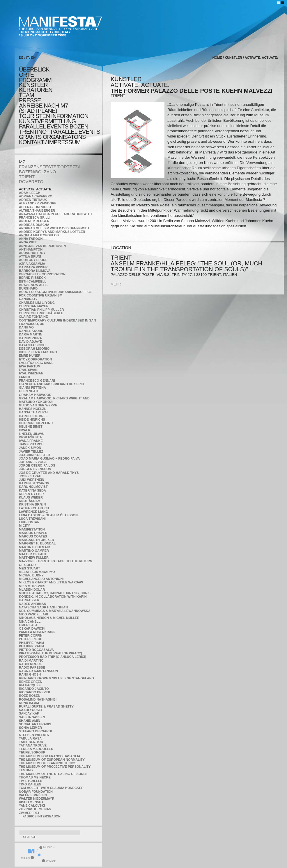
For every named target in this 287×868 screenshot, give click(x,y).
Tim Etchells (31, 781)
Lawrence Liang (33, 512)
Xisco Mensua (31, 802)
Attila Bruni (30, 256)
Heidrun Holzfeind (36, 423)
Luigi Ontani (30, 522)
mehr (116, 284)
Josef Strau (30, 476)
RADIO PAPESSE (32, 667)
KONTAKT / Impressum (50, 142)
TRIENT (27, 177)
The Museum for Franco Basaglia (50, 756)
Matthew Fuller (34, 558)
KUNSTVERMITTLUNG (47, 121)
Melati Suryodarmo (37, 572)
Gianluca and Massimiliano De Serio (52, 384)
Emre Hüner (30, 356)
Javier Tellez (31, 451)
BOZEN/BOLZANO (38, 172)
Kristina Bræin (32, 504)
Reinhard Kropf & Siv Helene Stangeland (56, 678)
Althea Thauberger (37, 210)
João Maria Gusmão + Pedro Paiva (49, 458)
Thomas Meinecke (35, 777)
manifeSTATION (32, 529)
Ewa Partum (30, 366)
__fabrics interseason (40, 816)
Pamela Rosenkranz (37, 632)
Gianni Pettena (32, 387)
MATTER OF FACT (33, 554)
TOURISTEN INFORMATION (54, 116)
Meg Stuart (30, 568)
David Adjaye (31, 342)
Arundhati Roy (32, 253)
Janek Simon (30, 448)
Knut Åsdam (30, 501)
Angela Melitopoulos (39, 235)
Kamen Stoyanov (34, 483)
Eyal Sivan (28, 370)
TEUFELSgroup (32, 752)
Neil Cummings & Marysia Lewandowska (55, 611)
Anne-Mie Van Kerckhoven (42, 246)
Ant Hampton (31, 249)
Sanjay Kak (29, 713)
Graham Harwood (35, 395)
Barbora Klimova (35, 271)
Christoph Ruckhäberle (41, 313)
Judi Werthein (32, 480)
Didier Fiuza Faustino (38, 352)
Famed (25, 377)
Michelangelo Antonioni (41, 579)
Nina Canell (30, 621)
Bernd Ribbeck (32, 278)
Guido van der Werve (38, 405)
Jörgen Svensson (35, 469)
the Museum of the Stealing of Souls (53, 774)
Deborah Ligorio (34, 349)
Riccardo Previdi (34, 692)
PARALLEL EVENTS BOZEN (54, 126)
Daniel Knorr (31, 331)
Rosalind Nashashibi (38, 699)
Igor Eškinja (30, 437)
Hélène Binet (31, 426)
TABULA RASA (30, 738)
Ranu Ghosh (30, 674)
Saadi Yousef (31, 710)
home (217, 58)
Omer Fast (28, 625)
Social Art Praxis (35, 724)
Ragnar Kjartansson (38, 671)
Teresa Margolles (36, 749)
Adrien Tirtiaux (33, 200)
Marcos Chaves (33, 533)
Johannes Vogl (33, 462)
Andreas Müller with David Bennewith (54, 228)
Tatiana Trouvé (33, 745)
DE (21, 58)
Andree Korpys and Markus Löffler (52, 232)
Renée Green (31, 682)
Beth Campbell (33, 281)
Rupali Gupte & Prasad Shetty (46, 706)
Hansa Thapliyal (34, 412)
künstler (33, 85)
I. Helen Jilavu (32, 434)
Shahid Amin (30, 721)
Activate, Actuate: (36, 189)
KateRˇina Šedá (32, 490)
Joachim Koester (34, 455)
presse (30, 100)
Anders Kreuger (34, 221)
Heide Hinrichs (32, 419)
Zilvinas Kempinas (35, 809)
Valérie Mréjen (33, 795)
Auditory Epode (33, 260)
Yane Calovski (32, 806)
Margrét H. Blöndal (37, 543)
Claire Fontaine (33, 317)
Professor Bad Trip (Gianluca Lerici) (53, 657)
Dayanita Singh (32, 345)
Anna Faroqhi (31, 239)
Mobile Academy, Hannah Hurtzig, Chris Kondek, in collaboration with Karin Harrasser (55, 596)
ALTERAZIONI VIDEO (35, 207)
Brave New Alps (33, 285)
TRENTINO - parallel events (60, 132)
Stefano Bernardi (35, 731)
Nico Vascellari (33, 614)
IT (28, 58)
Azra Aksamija (32, 264)
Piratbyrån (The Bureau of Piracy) (51, 653)
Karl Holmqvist (33, 487)
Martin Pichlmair (34, 547)
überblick (34, 69)
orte (26, 75)
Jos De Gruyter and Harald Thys (49, 473)
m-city (24, 526)
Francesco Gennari (37, 381)
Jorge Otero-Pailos (37, 465)
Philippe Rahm (31, 643)
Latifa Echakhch (34, 508)
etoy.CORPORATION (35, 359)
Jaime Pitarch (31, 444)
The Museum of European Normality (52, 760)
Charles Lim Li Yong (37, 303)
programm (35, 80)
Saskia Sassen (32, 717)
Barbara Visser (33, 267)
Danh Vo (26, 327)
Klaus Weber (31, 497)
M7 (22, 162)
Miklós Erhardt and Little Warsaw (51, 582)
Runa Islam (29, 703)
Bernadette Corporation (42, 274)
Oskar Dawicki (32, 628)
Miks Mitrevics (32, 586)
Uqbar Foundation (36, 792)
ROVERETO (31, 182)
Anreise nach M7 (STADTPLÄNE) (43, 108)
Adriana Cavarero (36, 196)
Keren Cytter (31, 494)
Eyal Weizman (31, 373)
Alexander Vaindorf (38, 203)
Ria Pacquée (30, 685)
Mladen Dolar (32, 590)
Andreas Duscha (34, 225)
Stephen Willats (34, 735)
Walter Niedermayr (37, 799)
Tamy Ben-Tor (31, 742)
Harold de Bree (33, 416)
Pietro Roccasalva (36, 650)
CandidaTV (28, 299)
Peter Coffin (31, 635)
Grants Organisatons (52, 137)
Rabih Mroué (30, 664)
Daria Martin (31, 334)
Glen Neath (29, 391)
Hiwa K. (25, 430)
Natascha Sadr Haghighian (43, 607)
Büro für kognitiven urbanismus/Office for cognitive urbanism (55, 294)
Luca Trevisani (32, 519)
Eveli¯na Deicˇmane (36, 363)
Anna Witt (28, 242)
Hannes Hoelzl (33, 409)
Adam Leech (30, 193)
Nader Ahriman (33, 604)
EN (33, 58)
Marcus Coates (33, 536)
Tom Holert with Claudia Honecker (51, 788)
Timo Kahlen (30, 784)
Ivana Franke (31, 441)
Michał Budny (31, 575)
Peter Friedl (30, 639)
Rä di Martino (31, 660)
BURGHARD (28, 288)
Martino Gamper (34, 551)
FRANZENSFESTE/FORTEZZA (50, 167)
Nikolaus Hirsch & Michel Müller (49, 618)
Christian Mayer (34, 306)
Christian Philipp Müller (41, 310)
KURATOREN (36, 90)
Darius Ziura (30, 338)
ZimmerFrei (29, 813)
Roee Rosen (30, 696)
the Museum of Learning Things (48, 763)
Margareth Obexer (37, 540)
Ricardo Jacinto (34, 689)
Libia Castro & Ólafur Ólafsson (48, 515)
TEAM (26, 95)
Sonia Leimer (30, 728)
